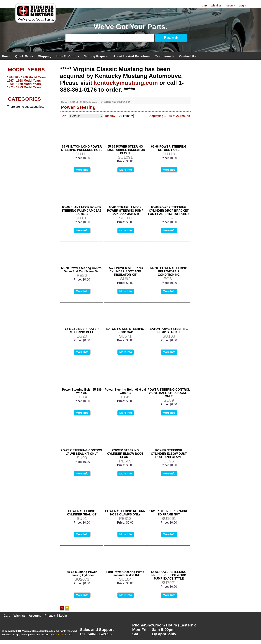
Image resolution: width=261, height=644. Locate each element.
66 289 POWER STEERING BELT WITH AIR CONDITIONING (169, 271)
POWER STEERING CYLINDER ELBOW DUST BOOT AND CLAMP (169, 454)
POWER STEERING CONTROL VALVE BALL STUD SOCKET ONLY (169, 393)
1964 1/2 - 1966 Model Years (84, 102)
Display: (111, 116)
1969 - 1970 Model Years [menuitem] (24, 84)
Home (6, 56)
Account (230, 6)
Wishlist (216, 6)
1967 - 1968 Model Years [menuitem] (24, 81)
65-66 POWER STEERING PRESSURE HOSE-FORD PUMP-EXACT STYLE (169, 575)
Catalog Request (96, 56)
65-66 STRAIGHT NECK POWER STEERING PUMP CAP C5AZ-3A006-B (125, 211)
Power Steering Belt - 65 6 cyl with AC (125, 391)
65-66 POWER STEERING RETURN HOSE (169, 148)
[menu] (29, 82)
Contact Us (188, 56)
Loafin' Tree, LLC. (63, 634)
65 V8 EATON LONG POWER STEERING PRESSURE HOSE (82, 148)
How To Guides (68, 56)
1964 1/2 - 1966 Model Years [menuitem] (26, 77)
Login (242, 6)
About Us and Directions (132, 56)
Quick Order (24, 56)
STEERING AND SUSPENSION (116, 102)
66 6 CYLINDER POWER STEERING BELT (82, 330)
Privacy (50, 616)
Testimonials (165, 56)
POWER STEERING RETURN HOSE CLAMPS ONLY (125, 513)
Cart (204, 6)
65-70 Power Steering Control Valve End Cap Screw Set (82, 270)
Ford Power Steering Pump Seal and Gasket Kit (125, 574)
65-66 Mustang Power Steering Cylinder (82, 574)
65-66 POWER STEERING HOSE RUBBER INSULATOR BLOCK (125, 150)
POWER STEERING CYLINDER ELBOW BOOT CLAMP (125, 454)
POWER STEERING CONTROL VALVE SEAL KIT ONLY (82, 452)
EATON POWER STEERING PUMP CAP (125, 330)
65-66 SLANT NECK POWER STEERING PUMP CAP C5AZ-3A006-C (82, 211)
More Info (82, 170)
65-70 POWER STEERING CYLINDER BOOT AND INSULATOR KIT (125, 271)
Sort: (64, 116)
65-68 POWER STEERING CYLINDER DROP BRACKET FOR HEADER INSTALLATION (169, 211)
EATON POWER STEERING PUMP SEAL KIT (169, 330)
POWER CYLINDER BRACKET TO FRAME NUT (169, 513)
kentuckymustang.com (126, 83)
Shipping (45, 56)
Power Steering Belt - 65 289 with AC (82, 391)
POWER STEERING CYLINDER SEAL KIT (82, 513)
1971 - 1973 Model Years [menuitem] (24, 87)
